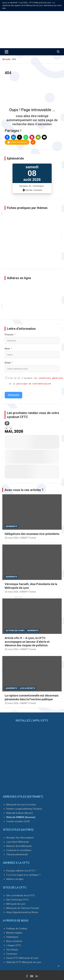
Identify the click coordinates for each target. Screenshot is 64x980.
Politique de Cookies (17, 929)
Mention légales (14, 933)
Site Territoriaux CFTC (18, 900)
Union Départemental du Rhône (22, 912)
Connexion (12, 954)
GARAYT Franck (28, 538)
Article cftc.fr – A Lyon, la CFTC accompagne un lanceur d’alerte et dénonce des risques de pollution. (27, 642)
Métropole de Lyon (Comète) (21, 805)
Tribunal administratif (17, 854)
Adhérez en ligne (15, 879)
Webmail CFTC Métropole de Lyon (24, 962)
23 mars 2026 (12, 703)
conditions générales (51, 378)
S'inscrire (13, 395)
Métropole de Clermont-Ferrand (23, 908)
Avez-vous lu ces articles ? (24, 490)
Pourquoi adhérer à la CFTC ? (21, 871)
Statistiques (12, 937)
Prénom (9, 335)
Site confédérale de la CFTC (21, 895)
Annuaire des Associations (20, 838)
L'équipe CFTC (14, 945)
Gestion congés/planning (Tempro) (24, 809)
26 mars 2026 (12, 592)
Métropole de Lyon (16, 904)
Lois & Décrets (27, 688)
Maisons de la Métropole (19, 846)
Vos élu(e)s (12, 950)
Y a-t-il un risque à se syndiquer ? (23, 875)
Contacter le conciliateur (19, 850)
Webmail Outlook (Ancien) (20, 813)
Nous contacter (14, 941)
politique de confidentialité (34, 384)
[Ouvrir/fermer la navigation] (6, 52)
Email (8, 363)
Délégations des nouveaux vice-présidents (32, 534)
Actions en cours (15, 631)
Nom (7, 349)
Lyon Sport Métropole (18, 842)
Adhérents (11, 526)
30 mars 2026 (12, 538)
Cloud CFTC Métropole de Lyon (22, 958)
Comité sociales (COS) (18, 821)
